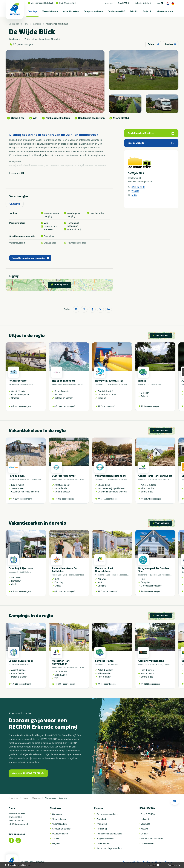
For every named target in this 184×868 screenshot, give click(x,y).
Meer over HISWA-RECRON (28, 773)
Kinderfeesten (103, 843)
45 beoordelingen (152, 406)
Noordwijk (123, 384)
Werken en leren (165, 11)
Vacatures (109, 3)
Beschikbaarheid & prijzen (151, 133)
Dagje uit (147, 11)
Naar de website (151, 143)
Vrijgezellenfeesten (105, 839)
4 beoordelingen (108, 406)
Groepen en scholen (93, 11)
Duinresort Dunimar (64, 476)
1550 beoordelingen (66, 591)
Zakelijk (134, 11)
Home (26, 24)
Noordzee (81, 384)
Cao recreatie (147, 843)
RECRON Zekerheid (66, 3)
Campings (32, 11)
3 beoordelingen (25, 45)
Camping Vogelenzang (151, 661)
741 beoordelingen (23, 406)
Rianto (142, 381)
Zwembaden (102, 819)
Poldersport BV (18, 381)
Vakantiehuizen (50, 11)
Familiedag (102, 829)
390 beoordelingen (152, 591)
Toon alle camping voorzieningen (30, 258)
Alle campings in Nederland (57, 24)
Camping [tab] (15, 204)
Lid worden (146, 819)
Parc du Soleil (17, 476)
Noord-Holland (26, 384)
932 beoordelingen (66, 499)
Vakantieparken (71, 11)
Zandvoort (168, 665)
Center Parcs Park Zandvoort (155, 476)
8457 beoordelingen (153, 499)
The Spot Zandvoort (63, 381)
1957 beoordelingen (110, 591)
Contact (144, 834)
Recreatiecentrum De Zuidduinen (64, 570)
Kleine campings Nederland (109, 848)
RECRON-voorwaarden (152, 839)
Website (135, 191)
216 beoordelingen (23, 591)
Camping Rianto (104, 661)
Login (159, 3)
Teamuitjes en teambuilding (109, 834)
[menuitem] (32, 11)
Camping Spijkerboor (21, 568)
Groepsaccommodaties (107, 814)
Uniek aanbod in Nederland (40, 3)
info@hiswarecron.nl (18, 824)
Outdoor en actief (116, 11)
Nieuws (144, 829)
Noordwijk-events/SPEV (109, 381)
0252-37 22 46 (138, 187)
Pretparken (102, 824)
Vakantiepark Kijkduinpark (111, 476)
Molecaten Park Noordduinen (104, 570)
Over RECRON (124, 3)
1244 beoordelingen (23, 499)
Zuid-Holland (112, 384)
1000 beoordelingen (66, 406)
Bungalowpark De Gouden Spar (154, 570)
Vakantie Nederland (143, 3)
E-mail (135, 195)
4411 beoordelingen (110, 499)
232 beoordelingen (152, 684)
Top (175, 800)
